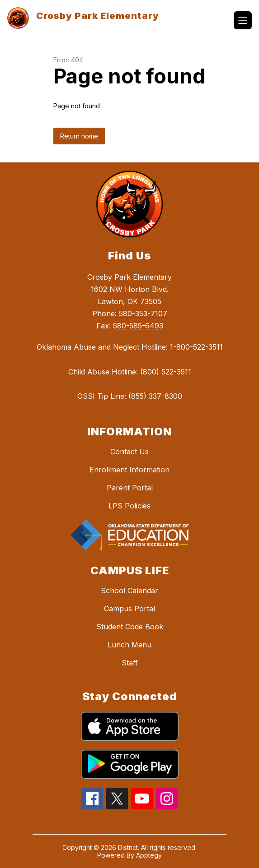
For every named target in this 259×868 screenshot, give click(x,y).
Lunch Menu (129, 645)
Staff (130, 663)
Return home (79, 136)
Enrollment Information (129, 470)
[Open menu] (243, 20)
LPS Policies (129, 506)
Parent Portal (130, 488)
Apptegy (149, 855)
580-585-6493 (138, 326)
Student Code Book (130, 627)
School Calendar (129, 591)
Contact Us (129, 452)
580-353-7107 (143, 314)
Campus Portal (129, 609)
